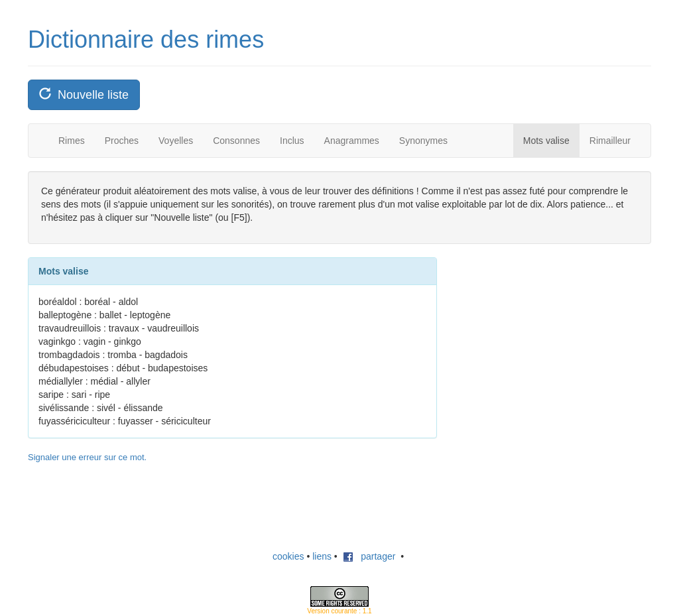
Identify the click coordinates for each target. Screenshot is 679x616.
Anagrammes (352, 141)
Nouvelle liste (84, 94)
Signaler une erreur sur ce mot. (87, 457)
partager (369, 556)
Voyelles (176, 141)
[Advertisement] (556, 340)
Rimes (72, 141)
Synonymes (423, 141)
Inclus (292, 141)
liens (322, 556)
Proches (122, 141)
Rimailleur (610, 141)
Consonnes (236, 141)
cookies (288, 556)
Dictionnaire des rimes (146, 39)
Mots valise (546, 141)
